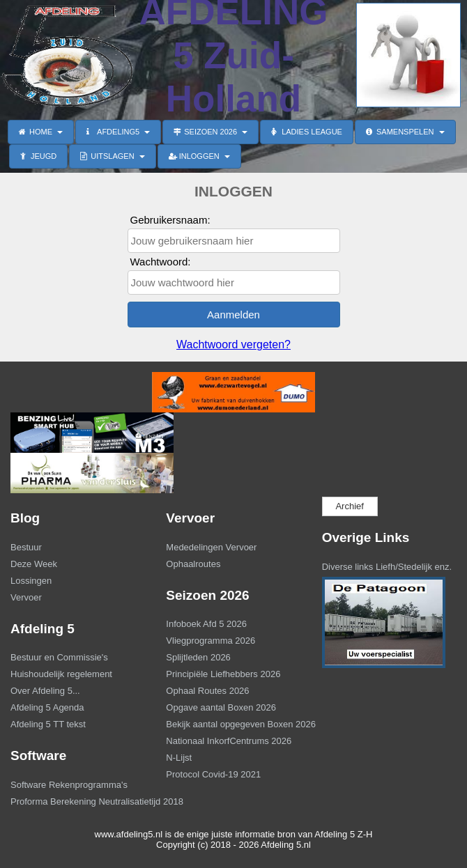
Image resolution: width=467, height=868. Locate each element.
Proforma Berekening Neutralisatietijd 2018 (76, 801)
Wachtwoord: (161, 262)
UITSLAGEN (112, 156)
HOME (41, 132)
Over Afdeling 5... (45, 691)
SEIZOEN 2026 (210, 132)
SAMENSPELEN (405, 132)
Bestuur (26, 547)
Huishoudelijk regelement (61, 674)
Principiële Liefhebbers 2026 (223, 674)
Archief (349, 506)
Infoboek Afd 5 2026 (206, 624)
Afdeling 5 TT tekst (48, 724)
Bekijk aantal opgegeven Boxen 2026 (232, 724)
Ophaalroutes (193, 564)
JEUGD (38, 156)
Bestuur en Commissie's (59, 657)
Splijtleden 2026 (198, 657)
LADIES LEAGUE (307, 132)
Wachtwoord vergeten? (233, 344)
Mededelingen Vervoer (211, 547)
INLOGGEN (199, 156)
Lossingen (31, 581)
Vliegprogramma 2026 (210, 641)
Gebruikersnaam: (170, 220)
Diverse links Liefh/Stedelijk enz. (387, 567)
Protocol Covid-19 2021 (213, 774)
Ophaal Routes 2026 (207, 691)
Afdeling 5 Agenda (47, 707)
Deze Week (34, 564)
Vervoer (26, 597)
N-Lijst (179, 758)
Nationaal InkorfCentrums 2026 (229, 741)
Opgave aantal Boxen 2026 (221, 707)
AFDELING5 (118, 132)
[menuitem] (78, 549)
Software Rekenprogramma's (69, 785)
